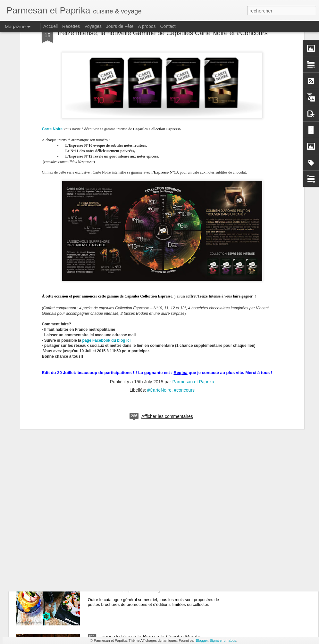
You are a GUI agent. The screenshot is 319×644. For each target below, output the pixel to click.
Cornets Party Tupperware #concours (142, 564)
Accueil (50, 26)
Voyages (93, 26)
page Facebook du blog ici (107, 243)
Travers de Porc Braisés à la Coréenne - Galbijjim (155, 419)
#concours (184, 293)
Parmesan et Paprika (193, 284)
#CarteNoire (159, 293)
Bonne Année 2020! (122, 491)
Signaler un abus (223, 640)
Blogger (202, 640)
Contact (168, 26)
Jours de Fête (120, 26)
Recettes (71, 26)
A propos (147, 26)
